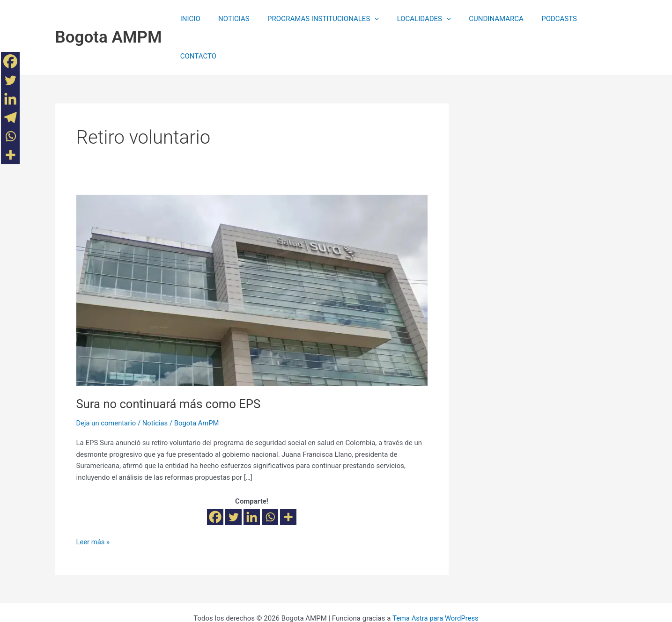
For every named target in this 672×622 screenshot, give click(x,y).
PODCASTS (542, 19)
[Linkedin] (252, 479)
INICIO (193, 19)
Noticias (156, 386)
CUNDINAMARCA (483, 19)
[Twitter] (233, 479)
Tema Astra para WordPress (436, 581)
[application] (369, 19)
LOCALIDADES (414, 19)
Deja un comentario (107, 386)
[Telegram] (10, 117)
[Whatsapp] (270, 479)
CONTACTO (592, 19)
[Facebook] (215, 479)
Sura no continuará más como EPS (170, 366)
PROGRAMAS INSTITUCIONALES (318, 19)
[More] (288, 479)
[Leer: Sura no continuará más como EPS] (252, 252)
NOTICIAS (233, 19)
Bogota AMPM (109, 18)
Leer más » (93, 504)
